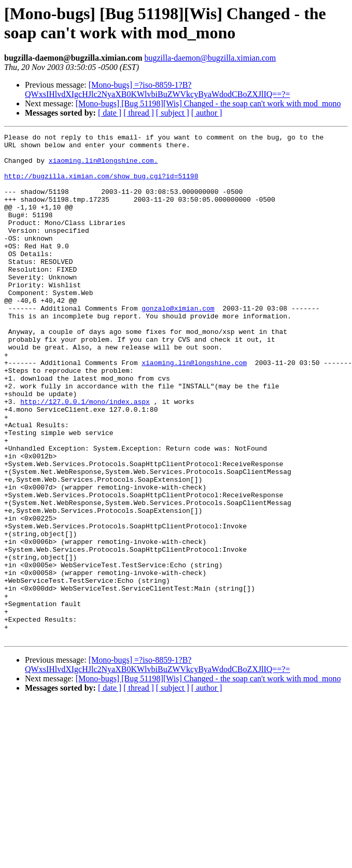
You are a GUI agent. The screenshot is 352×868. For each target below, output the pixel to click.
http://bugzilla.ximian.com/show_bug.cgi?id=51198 (101, 185)
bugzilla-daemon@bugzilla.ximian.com (210, 58)
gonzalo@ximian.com (178, 344)
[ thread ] (139, 113)
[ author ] (207, 113)
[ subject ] (173, 113)
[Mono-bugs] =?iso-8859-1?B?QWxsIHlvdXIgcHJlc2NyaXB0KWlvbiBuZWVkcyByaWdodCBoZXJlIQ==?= (157, 89)
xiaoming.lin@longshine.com (194, 409)
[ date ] (110, 113)
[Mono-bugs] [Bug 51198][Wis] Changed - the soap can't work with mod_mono (208, 103)
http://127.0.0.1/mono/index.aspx (85, 456)
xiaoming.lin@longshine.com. (103, 166)
